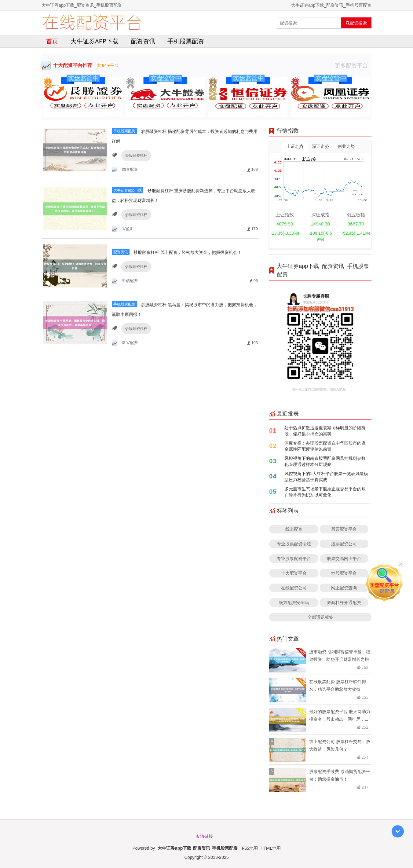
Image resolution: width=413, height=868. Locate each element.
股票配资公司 (344, 544)
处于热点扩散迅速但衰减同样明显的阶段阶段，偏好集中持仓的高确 (325, 431)
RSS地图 (250, 848)
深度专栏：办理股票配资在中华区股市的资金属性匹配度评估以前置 (325, 446)
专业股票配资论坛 (294, 544)
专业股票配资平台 (294, 558)
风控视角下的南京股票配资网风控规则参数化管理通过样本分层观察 (325, 461)
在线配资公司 (294, 588)
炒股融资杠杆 (135, 155)
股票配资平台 (344, 529)
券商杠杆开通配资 (344, 602)
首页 (52, 41)
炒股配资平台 (344, 573)
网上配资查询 (344, 588)
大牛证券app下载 (95, 41)
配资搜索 (356, 23)
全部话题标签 (320, 617)
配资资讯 (143, 41)
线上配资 (294, 529)
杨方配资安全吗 (294, 602)
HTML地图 (271, 848)
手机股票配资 (186, 41)
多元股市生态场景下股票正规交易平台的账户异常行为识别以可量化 (325, 492)
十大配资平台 (294, 573)
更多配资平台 (353, 65)
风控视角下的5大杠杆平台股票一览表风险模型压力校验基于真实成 (326, 476)
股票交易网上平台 (344, 558)
